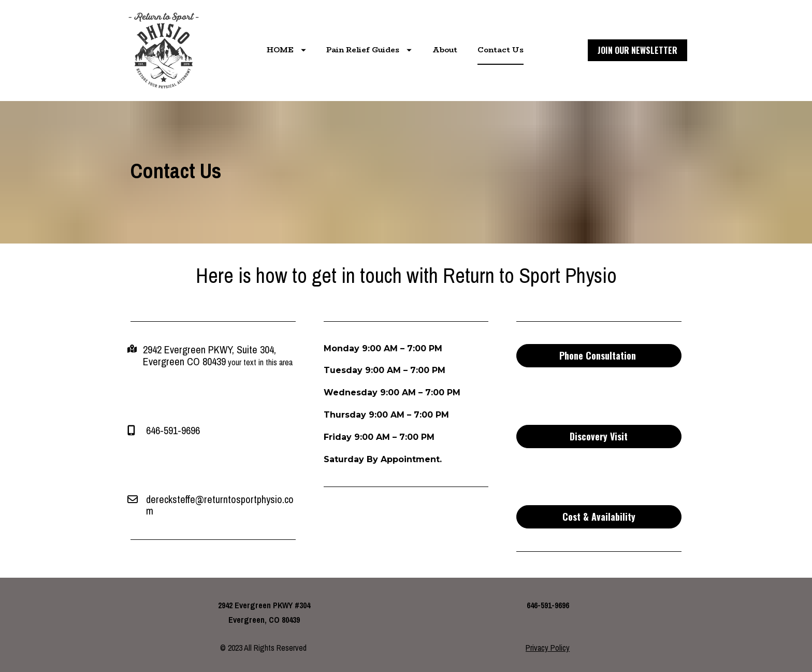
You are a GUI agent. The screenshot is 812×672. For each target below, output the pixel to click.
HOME (286, 50)
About (445, 50)
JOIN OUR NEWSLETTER (637, 50)
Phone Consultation (599, 355)
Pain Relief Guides (369, 50)
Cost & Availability (599, 517)
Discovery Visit (599, 436)
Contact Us (501, 50)
